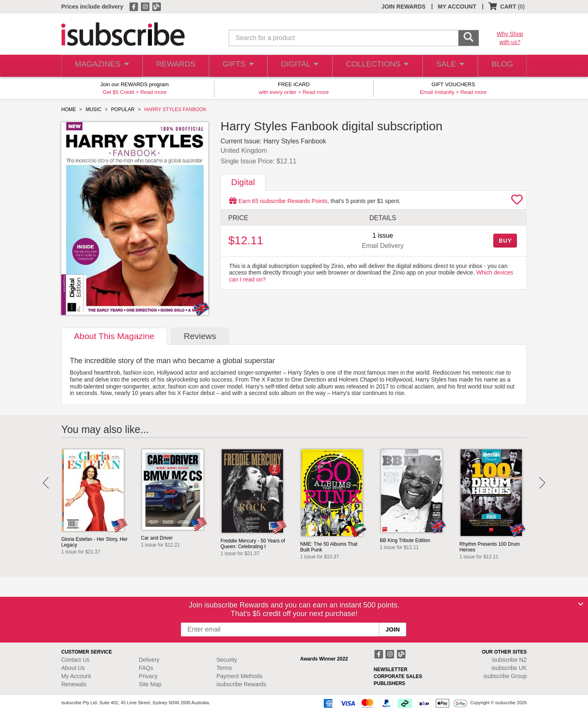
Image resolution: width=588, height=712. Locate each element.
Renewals (74, 684)
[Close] (581, 604)
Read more (153, 92)
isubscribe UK (509, 668)
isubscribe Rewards (241, 684)
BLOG (501, 66)
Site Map (150, 684)
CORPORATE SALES (398, 676)
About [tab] (114, 336)
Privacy (148, 676)
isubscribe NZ (509, 660)
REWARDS (173, 66)
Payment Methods (239, 676)
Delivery (149, 660)
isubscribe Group (505, 676)
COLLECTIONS (375, 66)
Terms (224, 668)
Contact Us (75, 660)
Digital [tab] (243, 182)
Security (227, 660)
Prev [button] (46, 483)
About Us (73, 668)
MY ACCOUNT (457, 7)
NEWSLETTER (391, 670)
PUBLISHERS (389, 683)
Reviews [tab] (200, 336)
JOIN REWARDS (403, 7)
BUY (505, 241)
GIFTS (237, 66)
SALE (447, 66)
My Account (76, 676)
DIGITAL (299, 66)
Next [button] (542, 483)
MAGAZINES (101, 66)
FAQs (146, 668)
